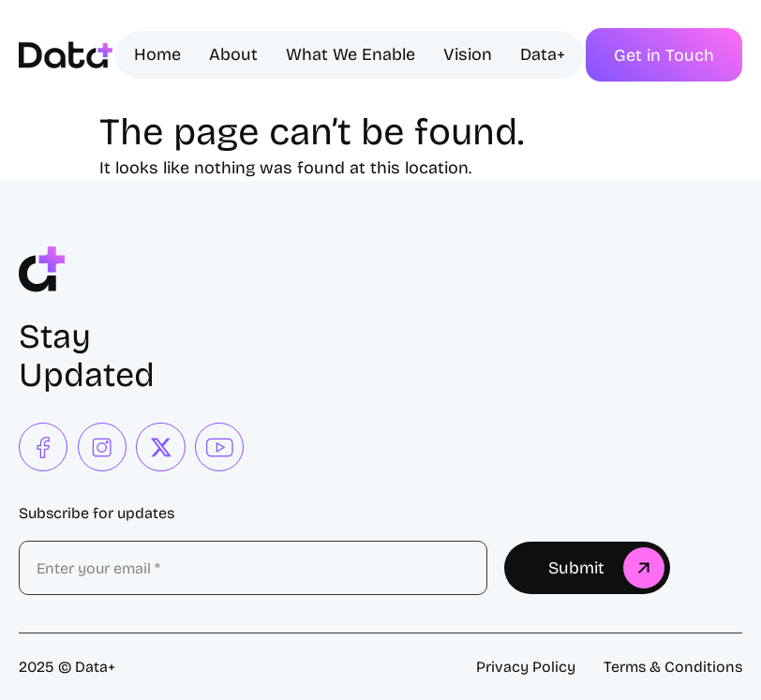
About (233, 54)
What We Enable (351, 54)
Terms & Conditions (673, 667)
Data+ (543, 54)
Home (157, 54)
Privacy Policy (526, 667)
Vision (468, 54)
